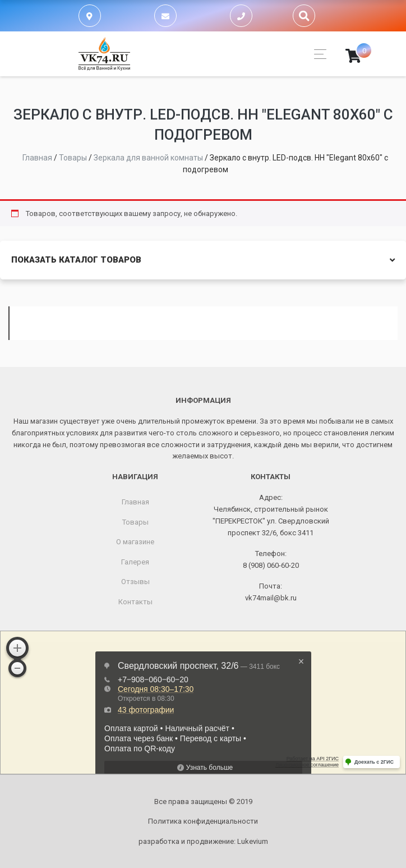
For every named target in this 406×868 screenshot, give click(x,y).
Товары (135, 522)
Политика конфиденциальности (203, 821)
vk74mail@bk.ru (271, 598)
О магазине (135, 542)
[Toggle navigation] (317, 54)
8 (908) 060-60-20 (271, 565)
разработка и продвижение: (203, 841)
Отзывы (135, 582)
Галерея (135, 562)
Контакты (135, 602)
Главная (135, 502)
